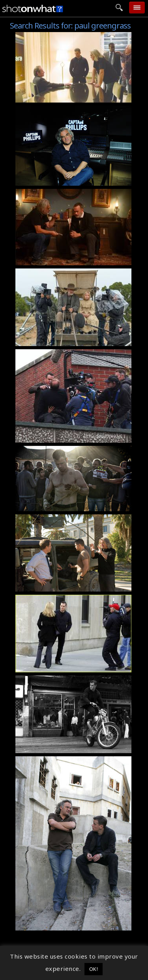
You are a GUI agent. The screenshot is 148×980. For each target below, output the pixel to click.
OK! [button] (94, 969)
